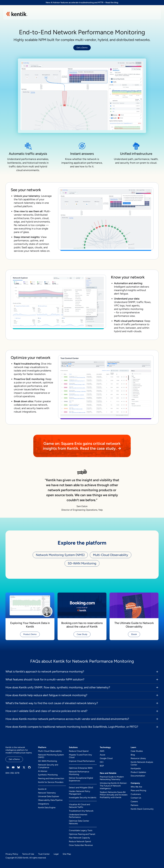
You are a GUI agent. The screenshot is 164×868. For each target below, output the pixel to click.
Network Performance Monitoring (79, 773)
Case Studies (137, 751)
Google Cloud (106, 758)
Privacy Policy (12, 854)
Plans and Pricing (138, 790)
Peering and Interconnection (51, 778)
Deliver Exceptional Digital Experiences (81, 779)
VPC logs (119, 306)
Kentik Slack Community (142, 809)
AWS (102, 751)
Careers (134, 801)
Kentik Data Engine (47, 807)
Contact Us (136, 798)
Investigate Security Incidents (83, 798)
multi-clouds (134, 331)
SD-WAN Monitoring (82, 563)
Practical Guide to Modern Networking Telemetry (112, 778)
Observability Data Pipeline (50, 800)
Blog (133, 755)
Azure (102, 755)
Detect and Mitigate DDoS (81, 788)
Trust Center (44, 854)
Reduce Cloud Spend (79, 751)
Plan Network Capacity (79, 838)
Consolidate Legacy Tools (81, 830)
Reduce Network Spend (80, 841)
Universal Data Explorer (49, 796)
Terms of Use (28, 854)
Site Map (67, 854)
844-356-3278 (12, 773)
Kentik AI (42, 789)
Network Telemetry (47, 793)
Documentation (138, 776)
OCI (102, 762)
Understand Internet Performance (78, 816)
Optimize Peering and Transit (82, 834)
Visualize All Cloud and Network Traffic (79, 806)
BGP (102, 766)
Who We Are (136, 787)
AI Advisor (43, 771)
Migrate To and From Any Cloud (80, 756)
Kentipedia (136, 768)
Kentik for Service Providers (51, 782)
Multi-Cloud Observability (111, 555)
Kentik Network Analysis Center (142, 763)
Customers (136, 794)
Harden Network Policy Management (80, 793)
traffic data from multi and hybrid (28, 166)
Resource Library (138, 758)
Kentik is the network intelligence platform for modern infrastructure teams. (19, 750)
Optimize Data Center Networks (79, 822)
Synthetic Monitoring (48, 775)
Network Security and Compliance (48, 766)
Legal (56, 854)
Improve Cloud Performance (82, 761)
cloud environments (28, 170)
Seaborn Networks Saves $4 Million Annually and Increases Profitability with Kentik (114, 795)
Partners (134, 805)
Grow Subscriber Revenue (81, 845)
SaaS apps (27, 247)
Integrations (43, 804)
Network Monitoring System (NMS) (60, 555)
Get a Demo (82, 48)
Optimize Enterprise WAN (81, 768)
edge (17, 222)
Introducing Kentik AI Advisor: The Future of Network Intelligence (113, 786)
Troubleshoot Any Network (81, 811)
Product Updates (138, 772)
